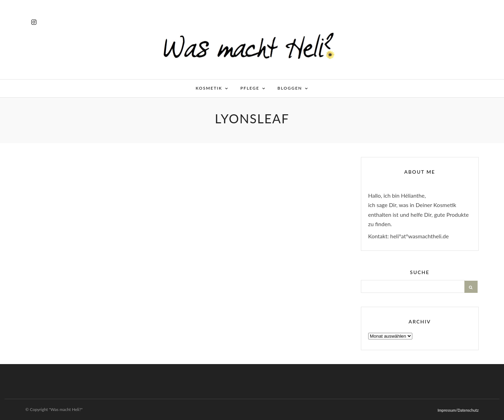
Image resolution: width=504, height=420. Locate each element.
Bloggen (290, 88)
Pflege (250, 88)
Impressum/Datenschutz (458, 410)
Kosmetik (209, 88)
